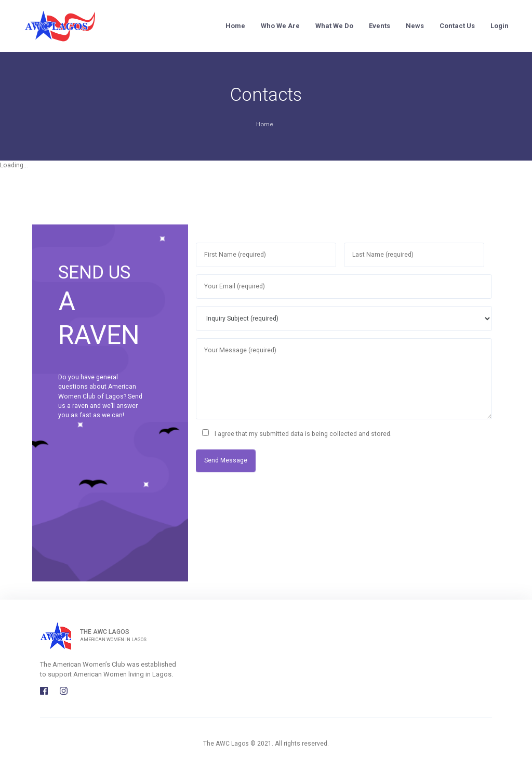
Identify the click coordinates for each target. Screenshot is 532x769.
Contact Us (457, 26)
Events (380, 26)
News (415, 26)
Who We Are (280, 26)
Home (235, 26)
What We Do (334, 26)
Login (500, 26)
